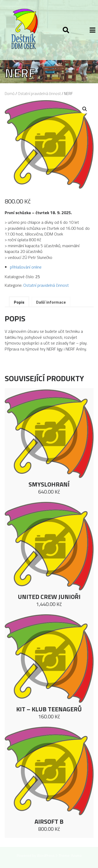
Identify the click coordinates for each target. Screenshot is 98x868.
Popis (19, 302)
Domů (10, 94)
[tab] (19, 302)
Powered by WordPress (36, 855)
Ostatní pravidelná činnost (39, 94)
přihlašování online (26, 267)
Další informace (51, 302)
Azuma (76, 855)
